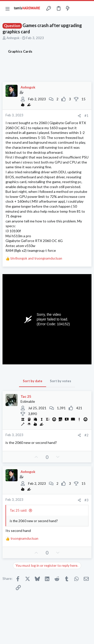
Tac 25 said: (18, 510)
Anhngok (13, 38)
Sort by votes (61, 381)
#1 (86, 116)
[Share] (79, 116)
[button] (8, 9)
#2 (86, 435)
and (36, 258)
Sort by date (33, 381)
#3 (86, 500)
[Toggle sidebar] (77, 9)
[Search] (87, 9)
